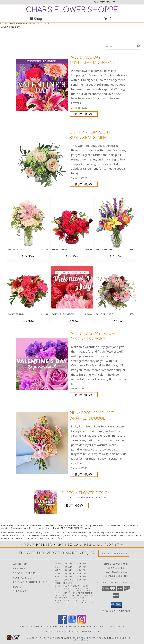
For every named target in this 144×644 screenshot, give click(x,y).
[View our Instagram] (82, 623)
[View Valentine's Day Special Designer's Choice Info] (42, 364)
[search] (139, 46)
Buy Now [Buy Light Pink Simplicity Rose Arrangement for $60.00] (84, 184)
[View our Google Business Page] (72, 623)
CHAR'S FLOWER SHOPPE (72, 10)
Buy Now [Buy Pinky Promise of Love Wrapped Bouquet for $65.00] (84, 474)
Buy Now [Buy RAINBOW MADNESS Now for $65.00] (116, 256)
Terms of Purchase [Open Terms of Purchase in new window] (120, 638)
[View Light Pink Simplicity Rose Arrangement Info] (42, 158)
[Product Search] (121, 46)
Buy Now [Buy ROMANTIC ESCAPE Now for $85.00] (72, 256)
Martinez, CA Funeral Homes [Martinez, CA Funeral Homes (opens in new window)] (36, 626)
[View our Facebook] (62, 623)
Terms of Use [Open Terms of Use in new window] (81, 640)
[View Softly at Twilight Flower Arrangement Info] (116, 287)
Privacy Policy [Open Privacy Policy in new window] (98, 638)
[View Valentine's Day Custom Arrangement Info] (42, 85)
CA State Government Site (85, 631)
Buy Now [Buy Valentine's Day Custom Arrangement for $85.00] (84, 114)
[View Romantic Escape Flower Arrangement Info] (72, 223)
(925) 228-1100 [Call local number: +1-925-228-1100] (108, 2)
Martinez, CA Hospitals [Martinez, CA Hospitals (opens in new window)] (66, 626)
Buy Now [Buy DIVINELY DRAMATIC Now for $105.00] (28, 321)
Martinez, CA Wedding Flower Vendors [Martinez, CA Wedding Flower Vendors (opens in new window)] (103, 626)
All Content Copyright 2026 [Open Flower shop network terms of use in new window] (44, 638)
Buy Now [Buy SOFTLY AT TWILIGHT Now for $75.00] (116, 321)
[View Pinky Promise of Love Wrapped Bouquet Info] (42, 443)
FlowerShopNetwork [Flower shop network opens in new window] (74, 638)
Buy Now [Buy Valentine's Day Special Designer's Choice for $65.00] (84, 395)
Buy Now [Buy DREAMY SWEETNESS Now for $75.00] (28, 256)
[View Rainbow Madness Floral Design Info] (116, 223)
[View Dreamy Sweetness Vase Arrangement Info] (28, 223)
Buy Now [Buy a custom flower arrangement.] (75, 505)
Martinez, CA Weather (56, 631)
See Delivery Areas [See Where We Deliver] (114, 553)
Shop (36, 18)
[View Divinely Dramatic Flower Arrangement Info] (28, 287)
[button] (116, 605)
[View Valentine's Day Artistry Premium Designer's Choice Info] (72, 287)
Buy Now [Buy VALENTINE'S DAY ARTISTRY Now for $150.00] (72, 321)
